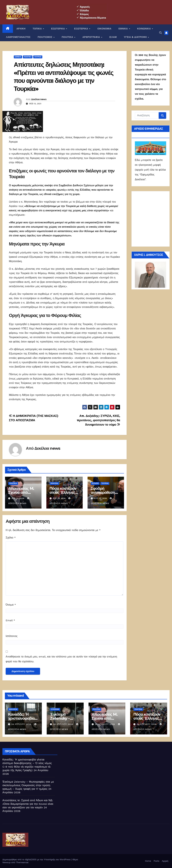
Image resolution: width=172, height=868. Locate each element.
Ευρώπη (95, 483)
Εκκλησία (13, 709)
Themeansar (22, 862)
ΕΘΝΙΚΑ (124, 29)
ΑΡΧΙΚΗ (21, 29)
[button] (160, 33)
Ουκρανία (55, 709)
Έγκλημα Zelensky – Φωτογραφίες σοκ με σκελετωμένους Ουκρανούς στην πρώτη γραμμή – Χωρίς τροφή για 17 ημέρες (28, 785)
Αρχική (165, 861)
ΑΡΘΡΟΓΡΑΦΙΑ (92, 37)
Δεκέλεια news (39, 99)
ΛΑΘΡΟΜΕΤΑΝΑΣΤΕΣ (18, 37)
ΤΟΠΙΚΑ (38, 29)
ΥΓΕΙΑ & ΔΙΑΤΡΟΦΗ (136, 37)
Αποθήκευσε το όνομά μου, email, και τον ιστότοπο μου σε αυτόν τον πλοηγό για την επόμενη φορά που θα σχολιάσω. (61, 659)
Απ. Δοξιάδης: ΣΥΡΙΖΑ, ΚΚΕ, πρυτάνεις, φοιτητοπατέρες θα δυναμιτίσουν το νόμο (98, 420)
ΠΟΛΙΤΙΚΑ (68, 37)
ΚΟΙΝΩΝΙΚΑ (144, 29)
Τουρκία (38, 57)
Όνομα (11, 605)
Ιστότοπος (12, 636)
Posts (157, 861)
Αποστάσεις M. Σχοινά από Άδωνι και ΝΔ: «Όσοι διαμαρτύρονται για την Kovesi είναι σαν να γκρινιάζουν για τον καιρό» (28, 804)
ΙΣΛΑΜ (113, 37)
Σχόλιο (11, 538)
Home (148, 861)
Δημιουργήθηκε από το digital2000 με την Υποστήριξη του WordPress (37, 860)
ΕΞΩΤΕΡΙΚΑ (82, 29)
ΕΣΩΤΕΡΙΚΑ (58, 29)
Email (10, 620)
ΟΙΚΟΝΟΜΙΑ (104, 29)
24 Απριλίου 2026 (22, 724)
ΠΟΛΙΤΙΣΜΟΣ (45, 37)
